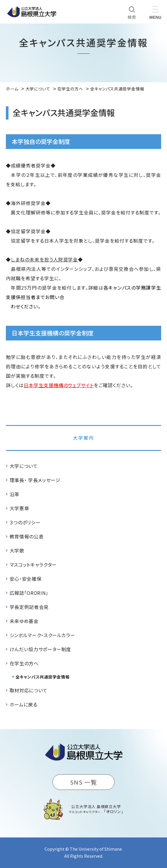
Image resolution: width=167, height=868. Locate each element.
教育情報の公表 (27, 536)
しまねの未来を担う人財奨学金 (44, 259)
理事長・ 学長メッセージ (35, 480)
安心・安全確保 (25, 579)
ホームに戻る (24, 704)
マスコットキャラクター (33, 565)
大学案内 (83, 438)
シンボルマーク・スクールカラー (42, 635)
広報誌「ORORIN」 (29, 593)
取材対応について (29, 690)
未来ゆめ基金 (24, 621)
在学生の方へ (24, 663)
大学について (24, 466)
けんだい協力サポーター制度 (40, 649)
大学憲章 (19, 508)
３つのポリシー (25, 522)
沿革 (15, 494)
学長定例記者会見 (29, 607)
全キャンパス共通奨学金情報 (42, 677)
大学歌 (17, 550)
